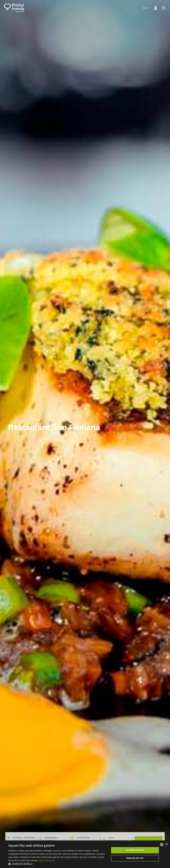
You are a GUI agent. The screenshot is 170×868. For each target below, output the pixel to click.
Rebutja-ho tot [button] (135, 858)
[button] (58, 864)
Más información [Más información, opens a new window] (47, 860)
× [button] (166, 845)
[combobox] (147, 8)
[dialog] (85, 854)
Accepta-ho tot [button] (135, 850)
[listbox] (162, 845)
